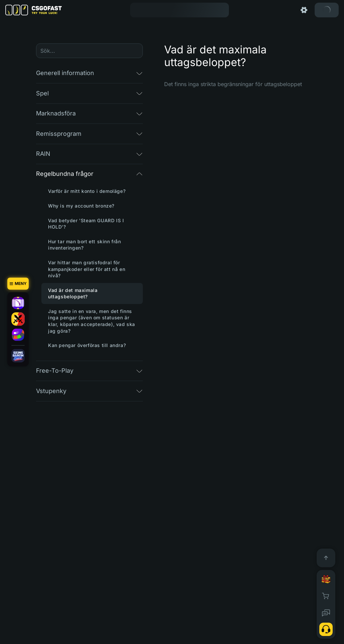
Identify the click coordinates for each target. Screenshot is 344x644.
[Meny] (18, 284)
